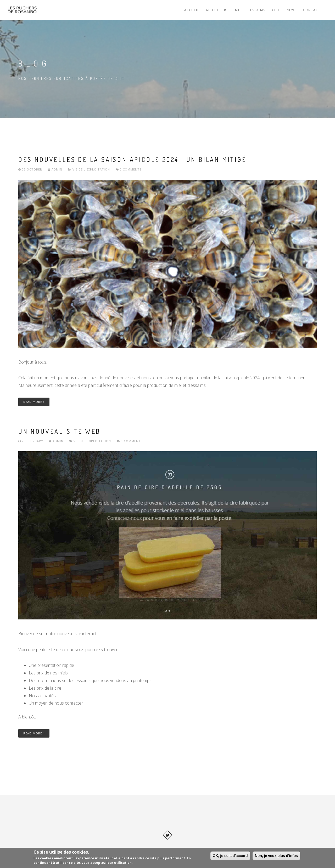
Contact (312, 10)
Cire (276, 10)
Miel (239, 10)
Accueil (192, 10)
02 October (31, 169)
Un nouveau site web (59, 431)
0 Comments (129, 169)
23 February (31, 441)
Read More (34, 402)
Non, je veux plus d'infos (276, 856)
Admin (55, 169)
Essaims (258, 10)
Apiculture (217, 10)
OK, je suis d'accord (230, 856)
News (292, 10)
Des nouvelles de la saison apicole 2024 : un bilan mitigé (132, 159)
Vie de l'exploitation (91, 169)
